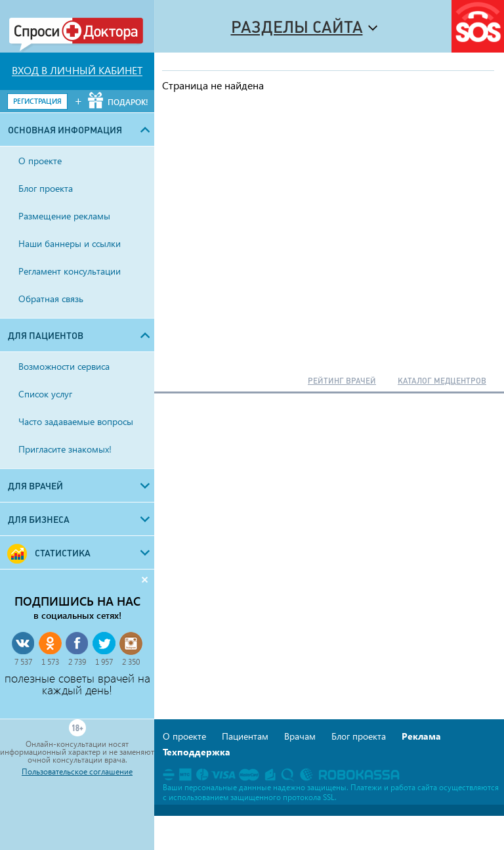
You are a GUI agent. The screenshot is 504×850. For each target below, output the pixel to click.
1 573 (50, 662)
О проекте (184, 736)
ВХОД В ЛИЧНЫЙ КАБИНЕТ (77, 70)
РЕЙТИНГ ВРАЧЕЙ (342, 381)
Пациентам (245, 736)
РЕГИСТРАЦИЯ (37, 101)
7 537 (23, 662)
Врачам (300, 736)
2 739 (77, 662)
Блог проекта (359, 736)
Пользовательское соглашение (77, 772)
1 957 (104, 662)
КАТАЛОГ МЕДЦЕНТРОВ (442, 381)
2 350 (131, 662)
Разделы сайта (297, 27)
